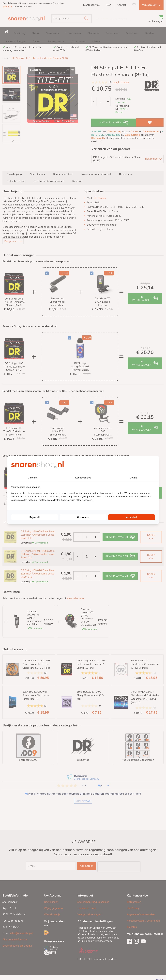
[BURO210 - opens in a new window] (143, 465)
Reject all (35, 517)
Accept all (131, 517)
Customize (83, 517)
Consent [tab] (32, 478)
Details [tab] (134, 478)
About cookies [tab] (83, 478)
